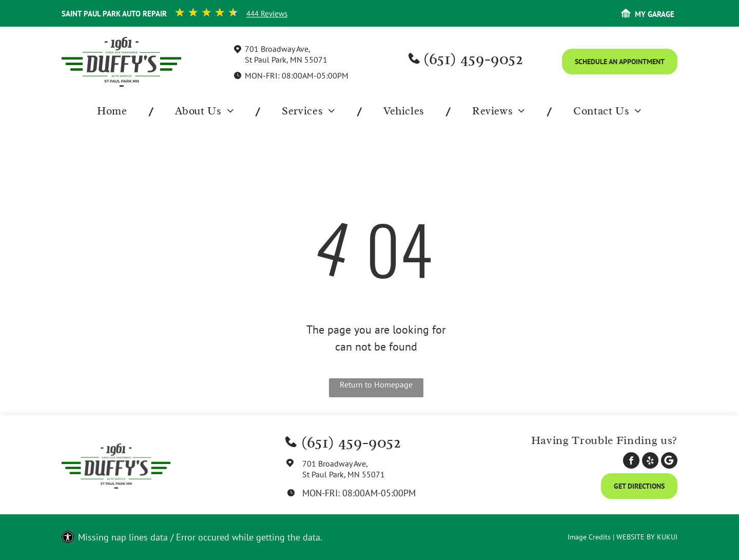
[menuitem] (114, 111)
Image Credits (589, 537)
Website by (636, 537)
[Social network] (669, 462)
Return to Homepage (376, 384)
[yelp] (650, 462)
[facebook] (631, 462)
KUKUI (667, 537)
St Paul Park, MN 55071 (286, 60)
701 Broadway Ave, (278, 49)
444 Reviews (267, 14)
